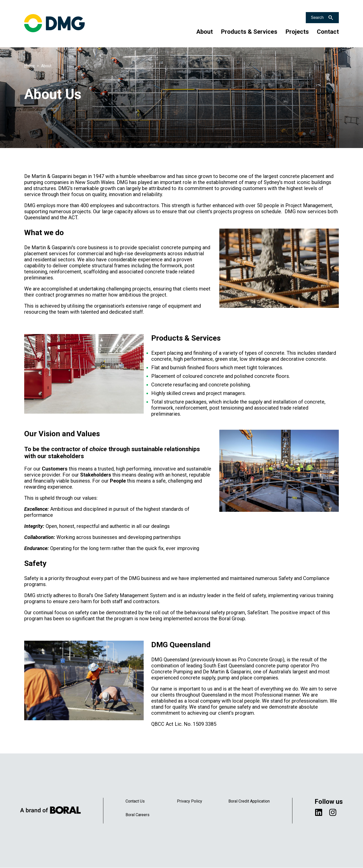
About (205, 32)
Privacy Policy (190, 801)
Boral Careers (138, 815)
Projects (297, 32)
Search (317, 17)
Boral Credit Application (249, 801)
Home (29, 66)
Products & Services (249, 32)
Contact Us (135, 801)
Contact (328, 32)
